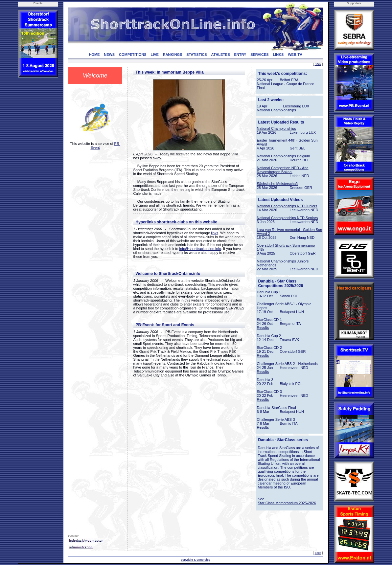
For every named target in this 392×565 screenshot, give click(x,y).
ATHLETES (221, 55)
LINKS (278, 55)
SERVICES (259, 55)
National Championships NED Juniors (287, 206)
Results (263, 328)
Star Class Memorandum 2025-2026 (287, 503)
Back (318, 64)
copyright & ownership (196, 560)
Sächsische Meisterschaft (277, 184)
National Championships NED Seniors (288, 218)
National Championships (277, 110)
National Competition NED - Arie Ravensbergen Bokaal (283, 170)
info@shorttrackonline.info (200, 249)
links (215, 233)
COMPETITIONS (133, 55)
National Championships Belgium (284, 156)
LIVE (154, 55)
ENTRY (240, 55)
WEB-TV (295, 55)
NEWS (109, 55)
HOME (94, 55)
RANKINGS (173, 55)
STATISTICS (197, 55)
